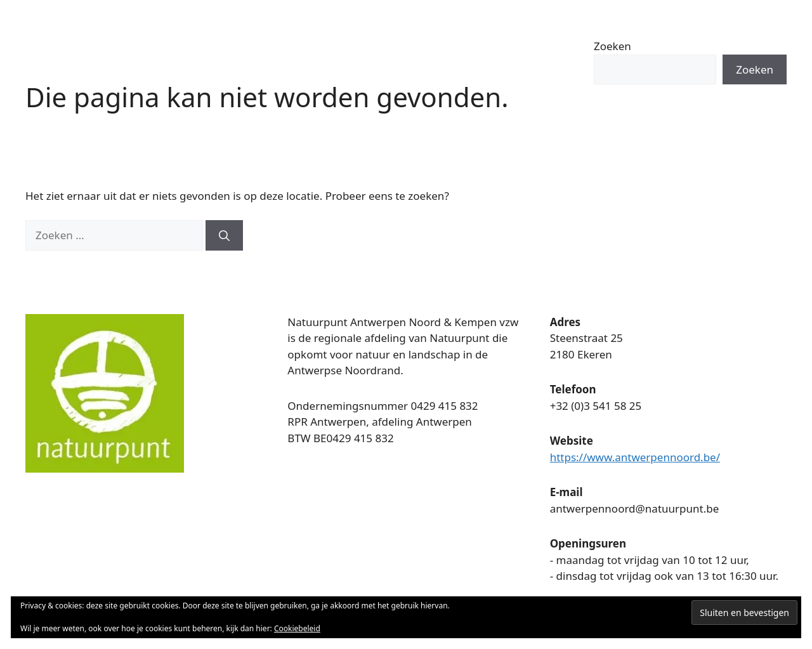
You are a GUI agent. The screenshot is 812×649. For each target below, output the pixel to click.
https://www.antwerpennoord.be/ (635, 457)
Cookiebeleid (297, 628)
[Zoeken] (224, 235)
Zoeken (612, 46)
